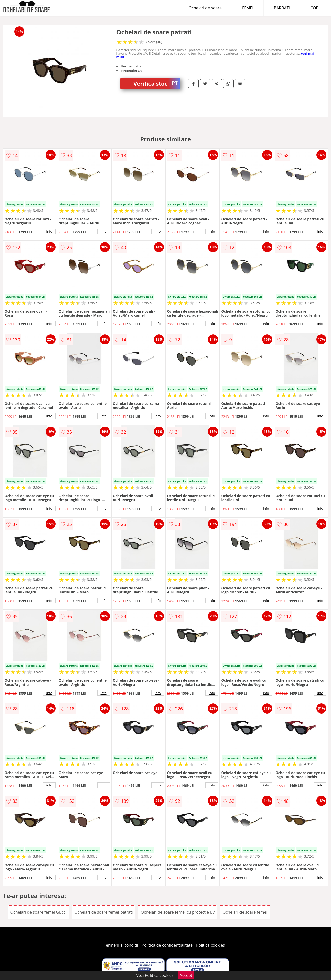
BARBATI (282, 8)
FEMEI (248, 8)
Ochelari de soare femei (245, 912)
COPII (315, 8)
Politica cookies (210, 945)
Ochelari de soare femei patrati (103, 912)
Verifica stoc (157, 84)
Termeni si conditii (121, 945)
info (49, 231)
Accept (186, 975)
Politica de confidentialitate (167, 945)
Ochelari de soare (205, 8)
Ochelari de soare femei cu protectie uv (178, 912)
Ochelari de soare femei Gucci (38, 912)
